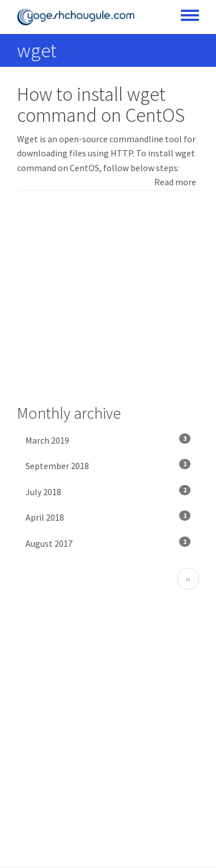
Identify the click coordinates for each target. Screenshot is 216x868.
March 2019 (108, 440)
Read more (175, 182)
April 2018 (108, 517)
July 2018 (108, 491)
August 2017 (108, 543)
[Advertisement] (108, 297)
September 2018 (108, 465)
